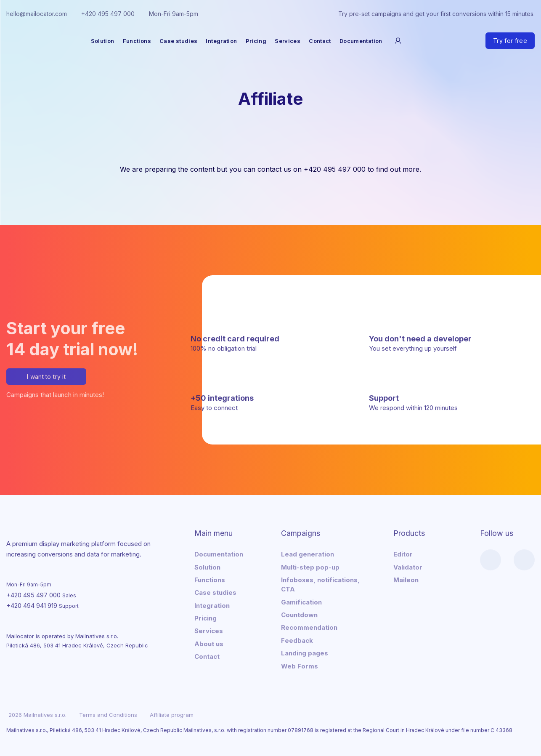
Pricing (256, 41)
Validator (408, 566)
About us (209, 643)
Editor (403, 553)
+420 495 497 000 (108, 14)
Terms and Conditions (108, 714)
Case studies (179, 41)
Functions (137, 41)
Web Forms (300, 665)
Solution (103, 41)
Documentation (361, 41)
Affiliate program (172, 714)
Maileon (406, 579)
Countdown (299, 614)
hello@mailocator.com (37, 14)
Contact (320, 41)
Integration (221, 41)
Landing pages (305, 652)
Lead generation (308, 553)
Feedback (297, 639)
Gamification (301, 601)
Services (288, 41)
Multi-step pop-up (310, 566)
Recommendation (309, 627)
